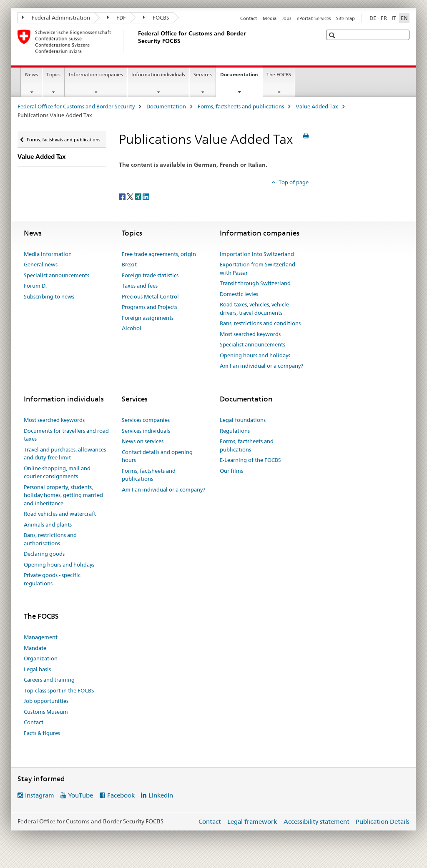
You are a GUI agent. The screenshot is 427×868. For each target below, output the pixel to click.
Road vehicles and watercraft (60, 514)
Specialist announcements (57, 275)
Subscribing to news (49, 296)
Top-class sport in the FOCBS (59, 690)
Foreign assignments (148, 318)
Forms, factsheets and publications (241, 106)
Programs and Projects (149, 307)
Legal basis (37, 669)
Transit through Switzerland (255, 283)
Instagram (40, 795)
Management (41, 637)
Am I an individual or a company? (261, 366)
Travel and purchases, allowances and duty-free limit (65, 454)
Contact (249, 18)
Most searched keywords (250, 334)
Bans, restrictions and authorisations (50, 539)
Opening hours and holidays (255, 355)
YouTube (80, 795)
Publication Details (383, 822)
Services (203, 74)
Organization (41, 658)
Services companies (146, 420)
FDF (117, 18)
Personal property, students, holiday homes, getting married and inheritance (63, 495)
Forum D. (35, 286)
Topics (53, 74)
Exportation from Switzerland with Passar (257, 268)
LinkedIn (161, 795)
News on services (143, 441)
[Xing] (139, 196)
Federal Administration (56, 18)
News (31, 74)
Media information (48, 254)
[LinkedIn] (146, 196)
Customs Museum (46, 712)
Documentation (241, 77)
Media (270, 18)
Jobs (286, 18)
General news (41, 264)
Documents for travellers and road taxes (66, 435)
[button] (333, 35)
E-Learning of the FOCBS (250, 460)
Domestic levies (239, 294)
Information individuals (158, 74)
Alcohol (132, 328)
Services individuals (146, 431)
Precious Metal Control (150, 296)
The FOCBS (279, 74)
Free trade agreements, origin (159, 254)
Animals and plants (48, 524)
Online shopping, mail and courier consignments (57, 472)
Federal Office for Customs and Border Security (76, 106)
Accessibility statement (316, 822)
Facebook (121, 795)
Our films (231, 471)
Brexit (129, 264)
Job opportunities (46, 701)
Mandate (35, 648)
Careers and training (49, 680)
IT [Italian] (394, 18)
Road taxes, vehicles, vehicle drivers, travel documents (254, 309)
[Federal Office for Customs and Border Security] (136, 41)
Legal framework (252, 822)
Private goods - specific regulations (52, 579)
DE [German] (373, 18)
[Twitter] (131, 196)
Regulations (235, 431)
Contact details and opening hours (157, 456)
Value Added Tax (317, 106)
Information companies (96, 74)
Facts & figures (42, 733)
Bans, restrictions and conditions (260, 323)
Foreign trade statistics (150, 275)
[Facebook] (123, 196)
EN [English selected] (404, 18)
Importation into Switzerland (257, 254)
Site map (345, 18)
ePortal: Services (314, 18)
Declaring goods (44, 554)
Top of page (293, 182)
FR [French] (384, 18)
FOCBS (156, 18)
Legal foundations (243, 420)
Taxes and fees (140, 286)
